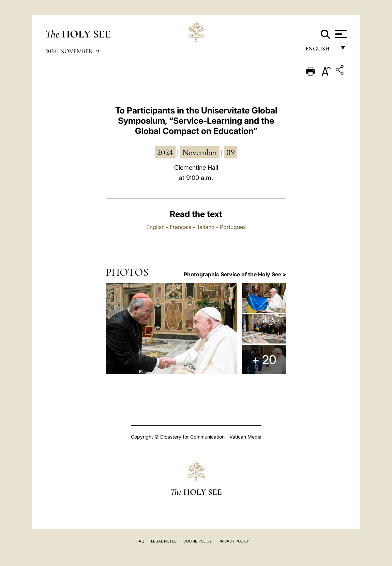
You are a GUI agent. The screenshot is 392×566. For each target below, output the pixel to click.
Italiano (206, 227)
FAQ (140, 541)
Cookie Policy (198, 541)
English (321, 50)
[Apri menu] (340, 34)
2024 (51, 51)
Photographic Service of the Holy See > (235, 274)
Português (233, 227)
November (76, 51)
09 (231, 152)
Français (180, 227)
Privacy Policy (234, 541)
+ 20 (264, 360)
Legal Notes (164, 541)
